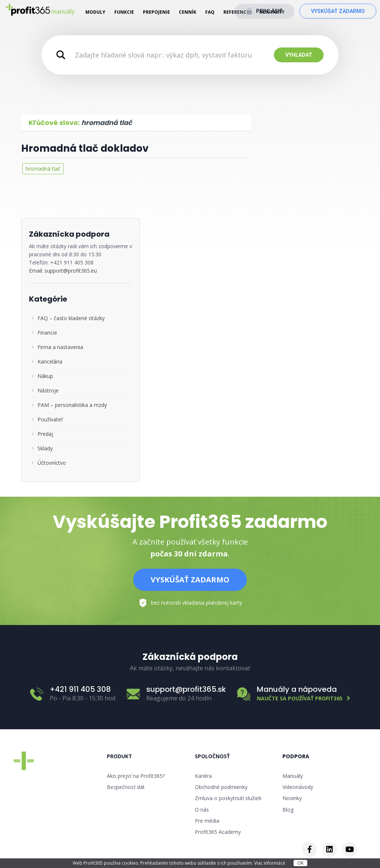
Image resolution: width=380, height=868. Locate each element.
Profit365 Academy (218, 832)
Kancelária (50, 361)
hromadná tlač (43, 169)
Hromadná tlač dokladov (85, 148)
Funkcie (124, 12)
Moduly (95, 12)
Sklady (45, 448)
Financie (47, 333)
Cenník (188, 12)
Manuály (293, 776)
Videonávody (298, 787)
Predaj (45, 434)
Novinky (292, 798)
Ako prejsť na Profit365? (136, 776)
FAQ (210, 12)
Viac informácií (270, 863)
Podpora (296, 756)
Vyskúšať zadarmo (338, 11)
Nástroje (48, 390)
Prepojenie (156, 12)
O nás (202, 810)
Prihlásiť (269, 11)
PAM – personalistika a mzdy (72, 405)
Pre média (207, 821)
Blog (288, 810)
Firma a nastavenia (60, 347)
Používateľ (50, 419)
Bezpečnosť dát (126, 787)
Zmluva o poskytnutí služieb (228, 798)
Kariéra (203, 776)
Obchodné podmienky (221, 787)
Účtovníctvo (52, 463)
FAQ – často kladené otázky (71, 318)
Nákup (45, 376)
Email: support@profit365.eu (63, 271)
